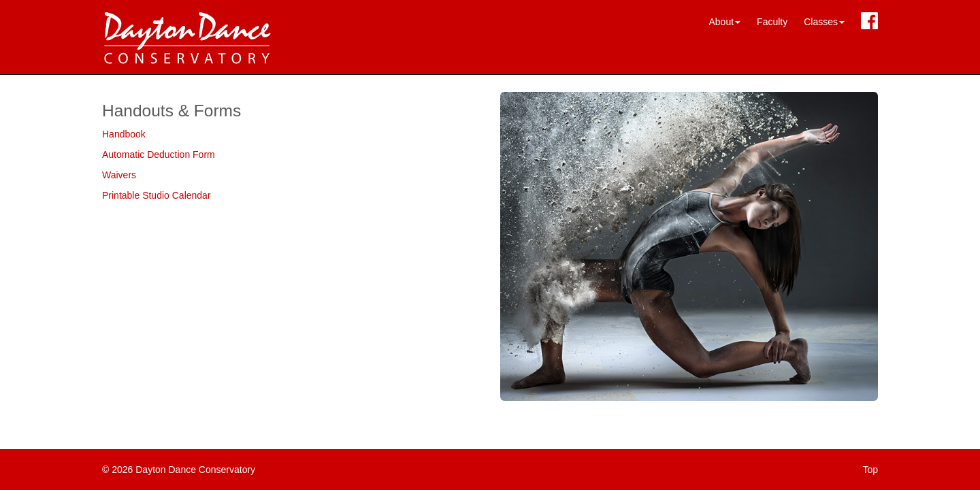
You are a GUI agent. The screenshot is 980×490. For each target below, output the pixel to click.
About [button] (724, 22)
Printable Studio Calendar (157, 195)
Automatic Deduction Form (159, 154)
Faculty (772, 22)
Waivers (119, 175)
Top (870, 470)
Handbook (124, 134)
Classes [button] (824, 22)
